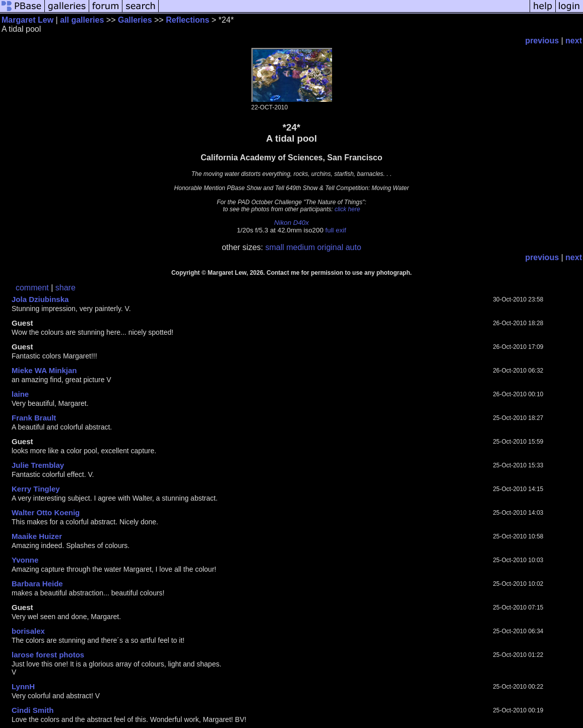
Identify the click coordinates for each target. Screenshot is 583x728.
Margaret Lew (27, 20)
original (331, 247)
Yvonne (25, 560)
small (274, 247)
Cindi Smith (33, 710)
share (66, 288)
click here (347, 209)
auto (353, 247)
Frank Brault (34, 418)
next (574, 41)
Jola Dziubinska (40, 299)
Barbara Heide (37, 584)
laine (20, 394)
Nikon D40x (291, 223)
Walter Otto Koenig (46, 512)
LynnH (23, 686)
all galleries (82, 20)
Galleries (135, 20)
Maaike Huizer (37, 536)
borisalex (28, 631)
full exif (336, 230)
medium (301, 247)
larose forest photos (48, 655)
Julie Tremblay (38, 465)
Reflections (187, 20)
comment (32, 288)
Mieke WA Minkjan (44, 370)
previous (542, 41)
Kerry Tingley (36, 489)
